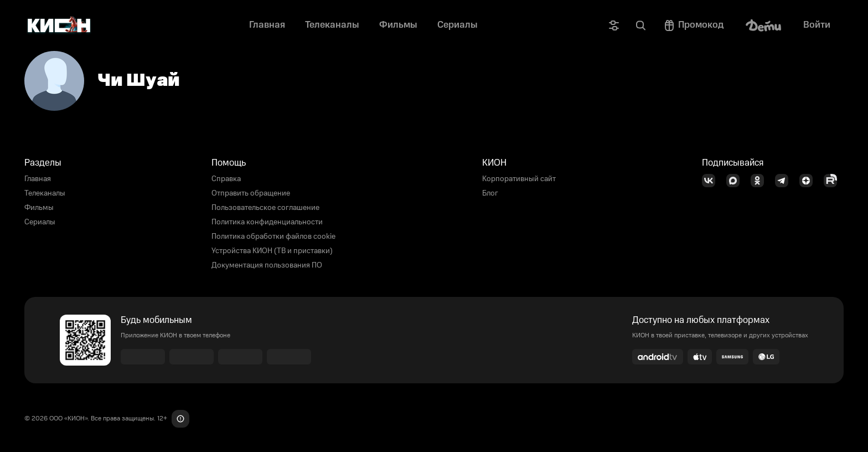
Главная (38, 179)
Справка (226, 179)
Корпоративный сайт (519, 179)
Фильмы (39, 208)
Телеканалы (45, 193)
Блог (490, 193)
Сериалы (40, 222)
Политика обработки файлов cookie (273, 237)
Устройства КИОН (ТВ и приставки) (272, 251)
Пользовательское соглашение (265, 208)
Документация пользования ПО (267, 265)
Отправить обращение (251, 193)
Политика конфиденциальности (267, 222)
